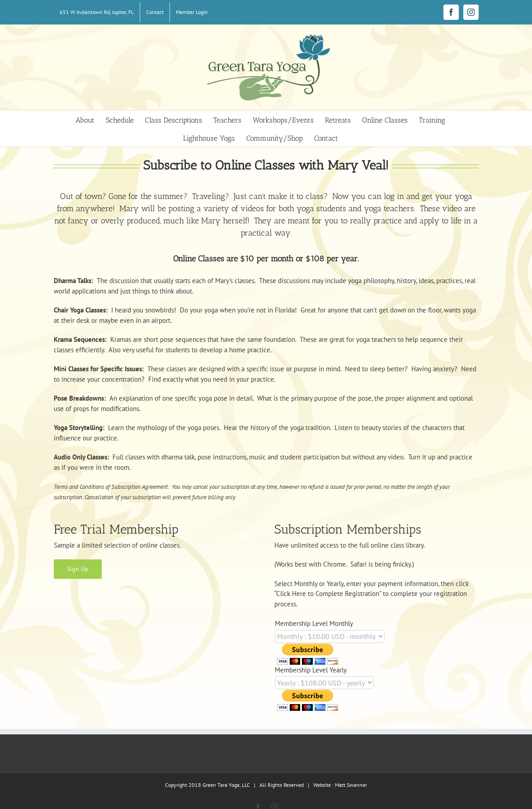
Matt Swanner (351, 785)
